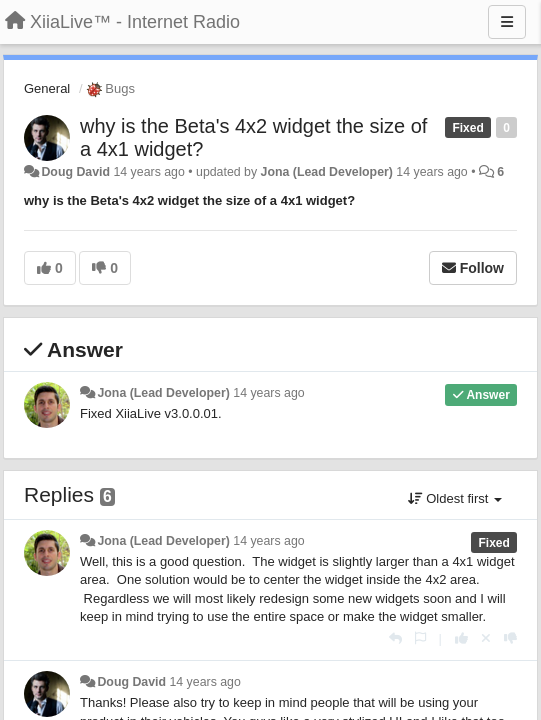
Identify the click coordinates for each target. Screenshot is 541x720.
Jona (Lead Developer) (327, 172)
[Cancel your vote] (486, 638)
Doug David (75, 172)
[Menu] (507, 22)
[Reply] (395, 638)
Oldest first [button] (455, 498)
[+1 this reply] (461, 638)
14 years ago (268, 393)
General (47, 88)
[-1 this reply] (510, 638)
